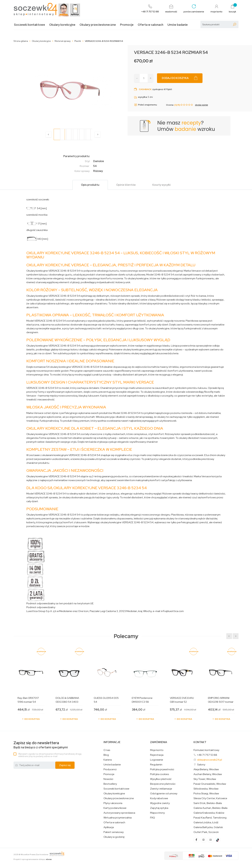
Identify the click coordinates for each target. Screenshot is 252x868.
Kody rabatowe (159, 798)
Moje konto (157, 750)
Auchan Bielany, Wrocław (208, 774)
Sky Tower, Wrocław (205, 779)
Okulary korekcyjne (62, 25)
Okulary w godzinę (114, 837)
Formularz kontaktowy (206, 750)
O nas (107, 750)
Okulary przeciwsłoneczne (98, 25)
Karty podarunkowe (115, 808)
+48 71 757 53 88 (207, 755)
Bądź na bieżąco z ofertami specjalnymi (41, 745)
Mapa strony (157, 813)
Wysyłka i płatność (161, 779)
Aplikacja (109, 827)
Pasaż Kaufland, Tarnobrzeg (210, 818)
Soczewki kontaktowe (29, 25)
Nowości (108, 779)
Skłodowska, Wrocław (206, 789)
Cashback (145, 89)
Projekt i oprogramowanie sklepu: (33, 859)
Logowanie (157, 760)
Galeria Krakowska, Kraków (209, 813)
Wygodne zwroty (160, 803)
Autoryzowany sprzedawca (119, 813)
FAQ (153, 818)
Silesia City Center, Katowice (210, 798)
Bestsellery (110, 784)
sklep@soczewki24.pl (210, 760)
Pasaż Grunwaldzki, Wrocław (210, 784)
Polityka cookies (160, 774)
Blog (106, 755)
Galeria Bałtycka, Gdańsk (208, 827)
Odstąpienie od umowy (164, 794)
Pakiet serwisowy (114, 832)
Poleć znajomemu (145, 105)
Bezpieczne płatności (163, 784)
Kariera (108, 760)
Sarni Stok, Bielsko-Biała (208, 803)
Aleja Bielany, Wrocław (206, 769)
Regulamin (156, 765)
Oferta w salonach (151, 25)
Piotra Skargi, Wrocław (206, 794)
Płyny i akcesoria (113, 803)
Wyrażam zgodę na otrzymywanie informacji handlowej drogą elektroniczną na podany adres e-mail (50, 755)
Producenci (110, 769)
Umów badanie (178, 25)
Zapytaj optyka (159, 808)
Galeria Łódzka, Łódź (206, 822)
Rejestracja (157, 755)
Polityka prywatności (162, 769)
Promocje (127, 25)
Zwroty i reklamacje (161, 789)
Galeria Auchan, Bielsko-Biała (210, 808)
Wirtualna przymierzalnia (118, 818)
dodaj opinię (201, 105)
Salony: (201, 765)
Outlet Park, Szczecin (206, 832)
